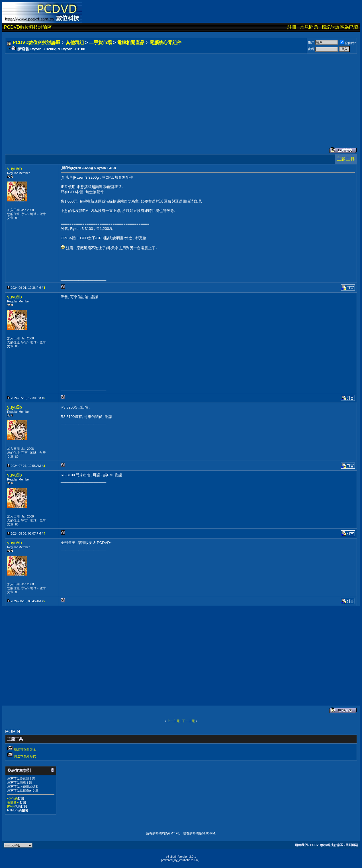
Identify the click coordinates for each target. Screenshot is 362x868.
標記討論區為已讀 (340, 27)
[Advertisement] (177, 95)
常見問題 (309, 27)
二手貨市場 (101, 43)
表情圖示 (13, 802)
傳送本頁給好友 (25, 756)
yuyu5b (15, 169)
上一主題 (173, 721)
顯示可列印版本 (25, 750)
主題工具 (346, 159)
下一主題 (189, 721)
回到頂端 (352, 845)
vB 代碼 (12, 798)
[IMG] (11, 806)
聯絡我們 (301, 845)
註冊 (292, 27)
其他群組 (75, 43)
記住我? (348, 43)
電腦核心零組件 (165, 43)
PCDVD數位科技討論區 (28, 27)
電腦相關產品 (131, 43)
